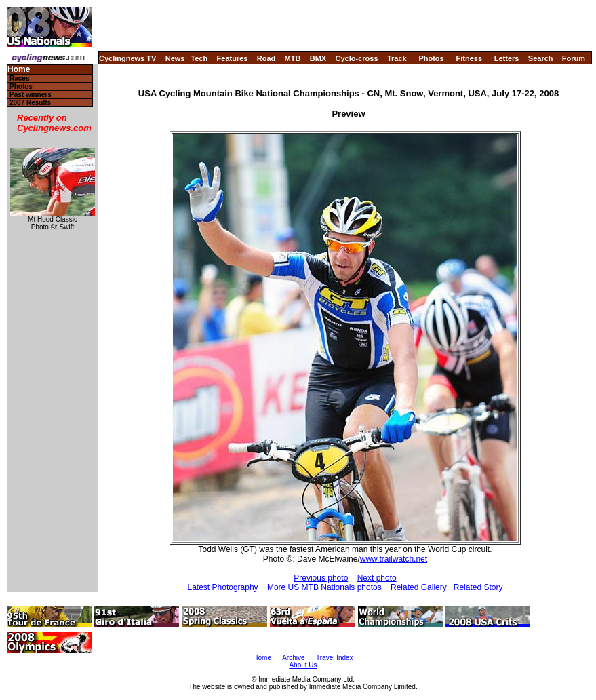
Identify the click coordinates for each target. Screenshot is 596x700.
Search (541, 58)
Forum (574, 58)
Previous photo (321, 578)
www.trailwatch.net (394, 559)
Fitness (469, 58)
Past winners (31, 95)
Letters (507, 58)
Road (266, 58)
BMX (318, 58)
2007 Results (30, 103)
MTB (293, 58)
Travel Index (335, 658)
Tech (199, 58)
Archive (293, 658)
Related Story (478, 587)
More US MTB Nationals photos (324, 587)
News (175, 58)
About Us (303, 665)
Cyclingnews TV (127, 58)
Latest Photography (223, 587)
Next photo (377, 578)
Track (397, 58)
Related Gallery (419, 587)
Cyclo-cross (357, 58)
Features (233, 58)
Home (19, 70)
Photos (431, 58)
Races (19, 78)
